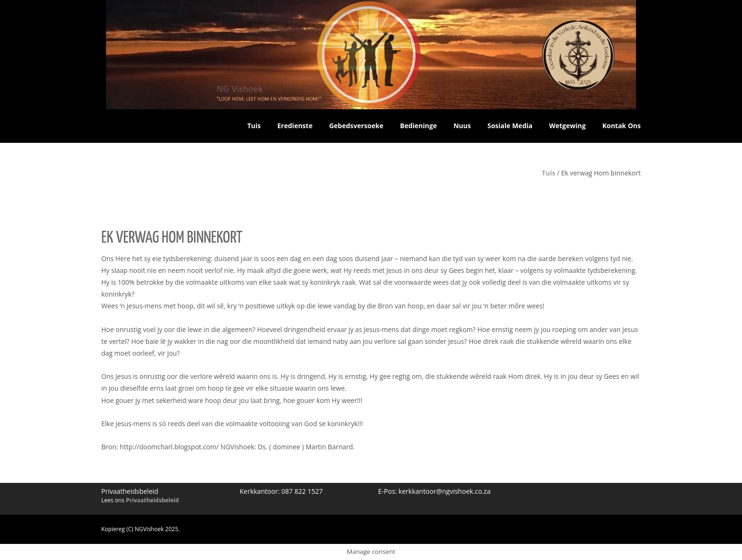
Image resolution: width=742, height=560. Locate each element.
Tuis (549, 173)
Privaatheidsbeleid (152, 500)
